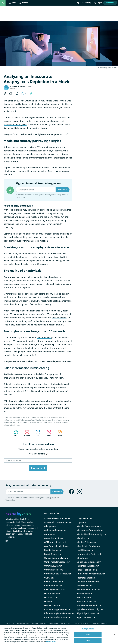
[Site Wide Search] (23, 3)
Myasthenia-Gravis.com (88, 546)
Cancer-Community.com (56, 558)
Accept (88, 640)
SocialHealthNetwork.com (90, 605)
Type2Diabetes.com (87, 617)
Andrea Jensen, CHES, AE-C (22, 86)
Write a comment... (14, 460)
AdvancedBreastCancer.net (57, 518)
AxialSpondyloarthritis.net (57, 546)
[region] (59, 634)
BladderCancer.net (53, 550)
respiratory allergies (28, 151)
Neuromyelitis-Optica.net (89, 554)
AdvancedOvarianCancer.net (58, 522)
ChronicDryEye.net (53, 566)
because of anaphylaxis (15, 125)
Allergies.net (50, 526)
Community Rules (99, 624)
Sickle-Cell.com (84, 593)
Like (15, 433)
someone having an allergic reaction (21, 217)
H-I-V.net (48, 601)
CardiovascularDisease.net (57, 562)
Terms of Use (20, 197)
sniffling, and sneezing (36, 171)
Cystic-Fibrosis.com (54, 582)
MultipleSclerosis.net (87, 542)
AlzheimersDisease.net (55, 530)
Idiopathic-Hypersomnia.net (58, 609)
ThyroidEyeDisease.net (88, 613)
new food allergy (45, 338)
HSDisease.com (52, 605)
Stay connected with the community (28, 485)
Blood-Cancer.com (53, 554)
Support (26, 433)
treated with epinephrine (56, 391)
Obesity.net (82, 558)
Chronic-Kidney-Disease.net (58, 574)
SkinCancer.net (84, 598)
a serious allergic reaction (31, 277)
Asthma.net (50, 534)
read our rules (31, 449)
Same (59, 433)
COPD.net (49, 578)
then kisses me (59, 318)
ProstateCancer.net (86, 578)
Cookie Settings (80, 624)
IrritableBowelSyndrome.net (58, 617)
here (18, 425)
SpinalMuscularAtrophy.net (90, 609)
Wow (48, 433)
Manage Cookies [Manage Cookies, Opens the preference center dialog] (88, 629)
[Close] (114, 634)
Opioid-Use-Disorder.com (89, 562)
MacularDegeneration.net (89, 526)
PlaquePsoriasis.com (87, 570)
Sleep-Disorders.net (86, 601)
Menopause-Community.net (90, 530)
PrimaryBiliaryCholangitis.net (91, 574)
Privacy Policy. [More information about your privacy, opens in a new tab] (51, 642)
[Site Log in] (98, 3)
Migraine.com (84, 538)
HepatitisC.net (51, 598)
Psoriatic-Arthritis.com (88, 582)
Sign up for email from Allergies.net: (39, 184)
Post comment (38, 468)
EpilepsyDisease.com (55, 590)
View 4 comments (38, 454)
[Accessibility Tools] (84, 3)
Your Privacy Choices (60, 624)
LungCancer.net (84, 518)
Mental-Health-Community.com (92, 534)
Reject (88, 634)
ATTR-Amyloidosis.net (55, 542)
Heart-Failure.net (52, 593)
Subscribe (110, 3)
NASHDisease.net (86, 550)
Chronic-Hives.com (53, 570)
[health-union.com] (18, 514)
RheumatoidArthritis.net (88, 590)
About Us (10, 624)
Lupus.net (82, 522)
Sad (37, 433)
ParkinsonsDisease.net (88, 566)
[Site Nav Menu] (12, 3)
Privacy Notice (61, 195)
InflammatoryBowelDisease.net (59, 613)
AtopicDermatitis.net (54, 538)
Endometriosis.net (53, 586)
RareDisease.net (85, 586)
